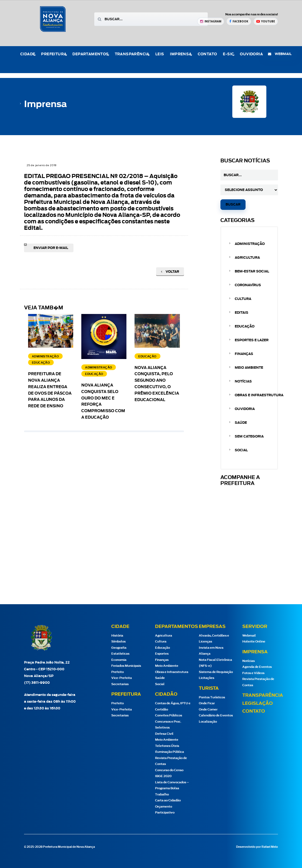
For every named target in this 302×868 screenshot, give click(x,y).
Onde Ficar (207, 703)
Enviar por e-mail (51, 248)
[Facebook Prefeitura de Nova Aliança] (239, 21)
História (117, 636)
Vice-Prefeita (122, 678)
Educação (245, 326)
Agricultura (247, 258)
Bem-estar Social (252, 271)
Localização (208, 722)
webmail (280, 54)
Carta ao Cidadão (168, 800)
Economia (119, 660)
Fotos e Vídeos (253, 673)
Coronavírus (248, 285)
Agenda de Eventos (257, 667)
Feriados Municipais (126, 666)
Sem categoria (249, 436)
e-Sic (228, 54)
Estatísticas (120, 654)
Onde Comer (208, 710)
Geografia (119, 648)
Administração (250, 244)
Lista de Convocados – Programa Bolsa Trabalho (172, 788)
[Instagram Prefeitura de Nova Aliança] (211, 21)
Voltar (170, 272)
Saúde (241, 423)
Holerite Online (254, 642)
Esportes (162, 654)
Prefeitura (54, 54)
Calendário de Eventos (216, 715)
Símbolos (118, 642)
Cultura (243, 299)
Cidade (28, 54)
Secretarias (120, 684)
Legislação (258, 703)
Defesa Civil (164, 734)
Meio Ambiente (249, 368)
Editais (241, 313)
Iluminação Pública (170, 752)
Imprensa (181, 54)
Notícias (243, 381)
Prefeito (118, 672)
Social (241, 450)
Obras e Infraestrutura (259, 395)
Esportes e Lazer (252, 340)
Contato (207, 54)
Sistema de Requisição (216, 672)
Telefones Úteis (167, 746)
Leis (160, 54)
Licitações (207, 678)
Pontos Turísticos (212, 697)
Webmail (249, 636)
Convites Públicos (169, 715)
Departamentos (90, 54)
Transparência (132, 54)
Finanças (244, 354)
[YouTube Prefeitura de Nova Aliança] (266, 21)
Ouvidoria (251, 54)
